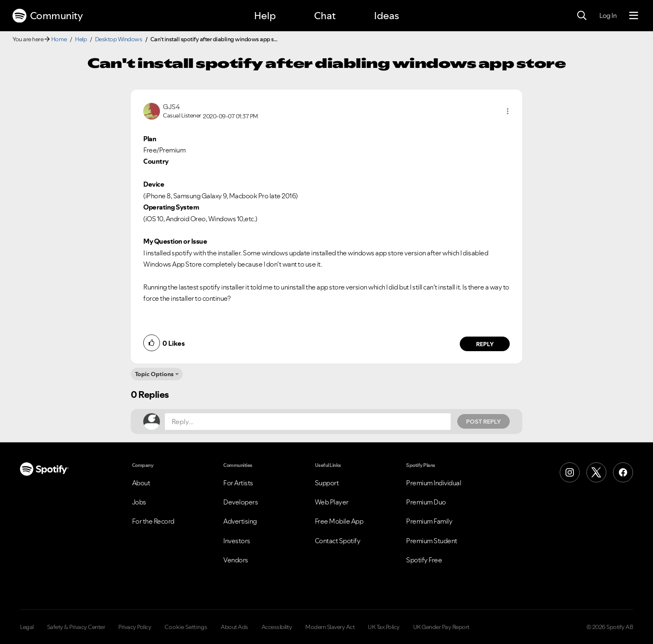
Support (327, 483)
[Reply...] (308, 422)
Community (47, 16)
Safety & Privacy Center (76, 627)
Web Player (332, 502)
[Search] (582, 16)
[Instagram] (570, 472)
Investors (237, 541)
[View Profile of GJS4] (171, 107)
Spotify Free (424, 560)
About (141, 483)
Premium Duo (426, 502)
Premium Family (429, 521)
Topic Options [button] (154, 374)
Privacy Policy (135, 627)
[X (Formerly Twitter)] (596, 472)
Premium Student (432, 541)
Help (265, 16)
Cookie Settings (186, 627)
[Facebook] (623, 472)
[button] (508, 111)
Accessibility (277, 627)
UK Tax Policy (384, 627)
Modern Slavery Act (330, 627)
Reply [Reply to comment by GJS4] (485, 344)
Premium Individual (434, 483)
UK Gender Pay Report (441, 627)
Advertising (240, 521)
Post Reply (484, 422)
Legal (27, 627)
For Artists (238, 483)
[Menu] (634, 16)
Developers (241, 502)
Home (59, 39)
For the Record (153, 521)
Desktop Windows (119, 39)
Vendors (236, 560)
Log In (608, 15)
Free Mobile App (339, 521)
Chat (325, 16)
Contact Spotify (338, 541)
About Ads (234, 627)
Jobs (139, 502)
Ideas (386, 16)
